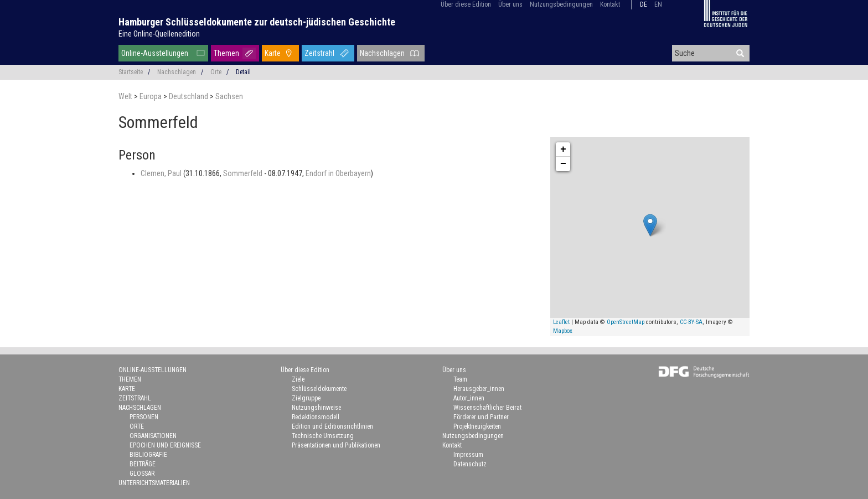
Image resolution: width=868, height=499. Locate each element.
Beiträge (143, 464)
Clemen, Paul (162, 173)
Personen (144, 417)
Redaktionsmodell (316, 417)
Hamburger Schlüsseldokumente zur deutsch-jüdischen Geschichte (257, 22)
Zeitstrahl (319, 53)
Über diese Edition (466, 4)
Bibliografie (148, 455)
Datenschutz (470, 464)
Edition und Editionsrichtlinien (332, 426)
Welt (126, 96)
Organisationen (153, 436)
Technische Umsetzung (323, 436)
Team (460, 379)
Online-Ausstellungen (155, 53)
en (658, 4)
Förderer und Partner (481, 417)
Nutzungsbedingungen (561, 4)
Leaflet (561, 322)
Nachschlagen (382, 53)
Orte (216, 72)
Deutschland (189, 96)
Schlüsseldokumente (319, 389)
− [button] (563, 164)
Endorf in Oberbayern (338, 173)
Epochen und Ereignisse (165, 445)
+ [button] (563, 150)
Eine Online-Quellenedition (159, 34)
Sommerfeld (244, 173)
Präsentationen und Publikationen (336, 445)
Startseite (131, 72)
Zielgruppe (306, 398)
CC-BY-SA (691, 322)
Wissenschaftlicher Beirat (487, 408)
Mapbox (563, 331)
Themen (226, 53)
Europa (151, 96)
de (644, 4)
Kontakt (610, 4)
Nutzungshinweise (316, 408)
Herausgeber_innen (479, 389)
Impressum (468, 455)
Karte (273, 53)
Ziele (298, 379)
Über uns (510, 4)
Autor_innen (469, 398)
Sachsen (229, 96)
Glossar (142, 474)
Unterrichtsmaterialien (154, 483)
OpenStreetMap (626, 322)
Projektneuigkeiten (477, 426)
